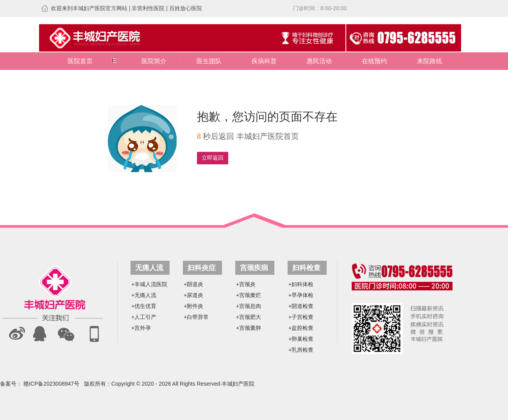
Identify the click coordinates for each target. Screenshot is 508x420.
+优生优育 (144, 306)
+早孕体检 (301, 295)
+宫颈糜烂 (249, 295)
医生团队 (209, 61)
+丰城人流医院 (149, 284)
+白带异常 (196, 317)
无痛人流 (149, 268)
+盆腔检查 (301, 328)
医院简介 (154, 61)
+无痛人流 (144, 295)
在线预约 (374, 61)
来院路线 (429, 61)
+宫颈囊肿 (249, 328)
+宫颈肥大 (249, 317)
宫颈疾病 (254, 268)
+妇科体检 (301, 284)
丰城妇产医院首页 (268, 136)
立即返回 (213, 158)
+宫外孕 (141, 328)
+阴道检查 (301, 306)
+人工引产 (144, 317)
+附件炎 (193, 306)
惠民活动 (319, 61)
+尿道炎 (193, 295)
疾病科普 (264, 61)
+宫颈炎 (246, 284)
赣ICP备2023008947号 (51, 384)
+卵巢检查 (301, 339)
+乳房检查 (301, 350)
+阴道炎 (193, 284)
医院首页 (80, 61)
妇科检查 (306, 268)
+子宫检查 (301, 317)
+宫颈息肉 (249, 306)
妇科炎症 (202, 268)
